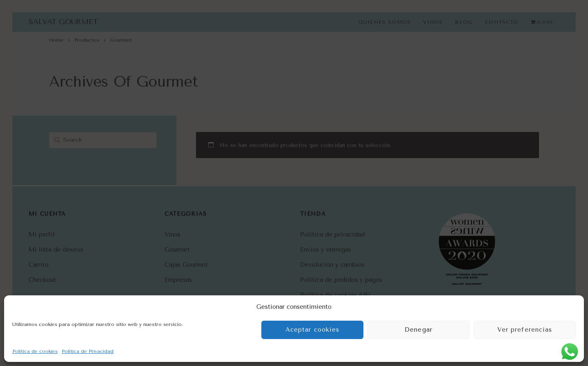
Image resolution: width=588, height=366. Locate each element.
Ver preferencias (525, 330)
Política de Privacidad (88, 351)
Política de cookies (35, 351)
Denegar (419, 330)
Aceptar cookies (313, 330)
